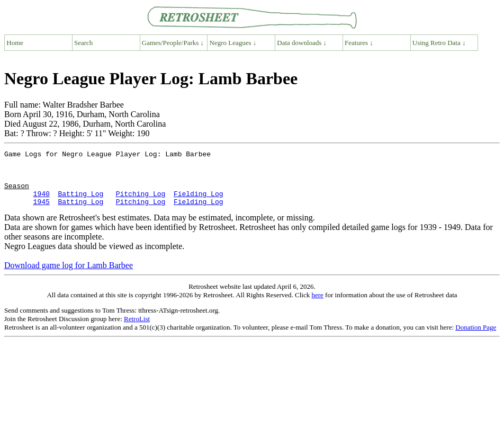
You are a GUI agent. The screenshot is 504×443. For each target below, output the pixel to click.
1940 (42, 203)
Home (15, 43)
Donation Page (476, 338)
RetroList (137, 330)
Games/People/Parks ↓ (173, 43)
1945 (42, 212)
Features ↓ (359, 43)
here (317, 306)
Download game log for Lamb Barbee (69, 276)
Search (83, 43)
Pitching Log (141, 203)
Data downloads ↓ (302, 43)
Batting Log (80, 203)
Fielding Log (199, 203)
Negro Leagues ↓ (233, 43)
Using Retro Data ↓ (439, 43)
